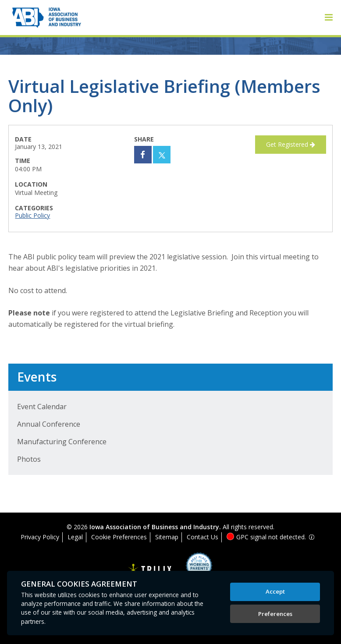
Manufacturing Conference (62, 442)
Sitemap (167, 537)
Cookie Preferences (119, 537)
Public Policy (32, 215)
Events (37, 377)
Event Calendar (42, 407)
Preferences (275, 614)
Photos (29, 459)
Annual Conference (49, 424)
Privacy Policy (40, 537)
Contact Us (202, 537)
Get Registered (291, 144)
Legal (75, 537)
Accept (275, 591)
